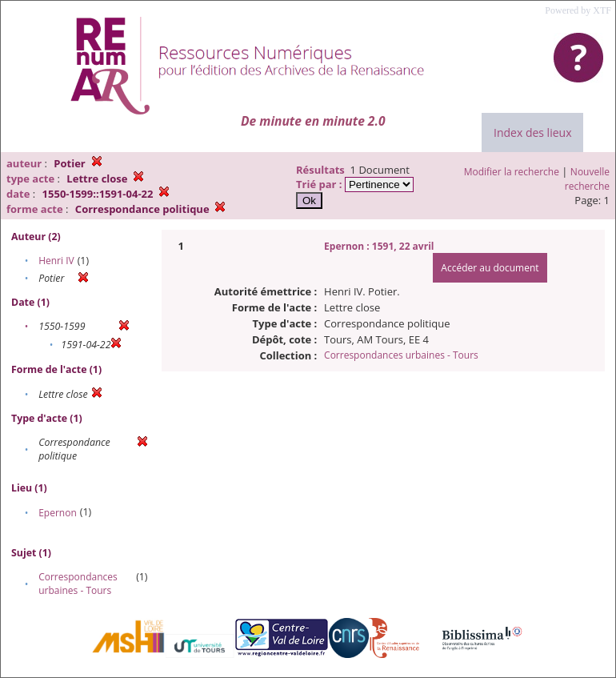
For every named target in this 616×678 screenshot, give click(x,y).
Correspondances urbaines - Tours (78, 584)
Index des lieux (532, 132)
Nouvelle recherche (587, 179)
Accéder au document (490, 268)
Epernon (58, 513)
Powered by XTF (578, 10)
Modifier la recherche (512, 172)
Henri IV (56, 261)
